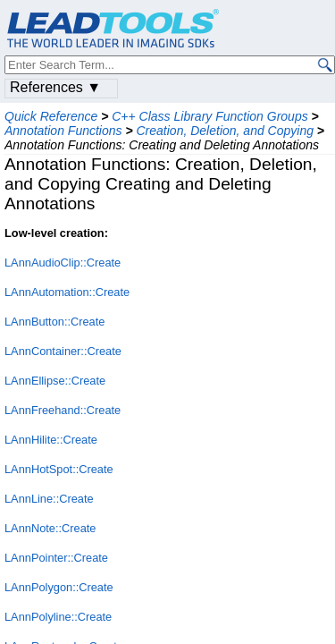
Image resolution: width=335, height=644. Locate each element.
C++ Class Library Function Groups (209, 116)
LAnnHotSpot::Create (59, 469)
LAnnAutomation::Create (67, 292)
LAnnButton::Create (54, 322)
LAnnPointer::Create (56, 558)
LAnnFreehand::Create (63, 410)
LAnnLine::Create (49, 499)
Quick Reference (51, 116)
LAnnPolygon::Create (59, 587)
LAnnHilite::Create (51, 440)
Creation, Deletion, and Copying (225, 131)
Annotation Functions (63, 131)
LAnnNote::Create (50, 528)
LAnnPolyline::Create (58, 617)
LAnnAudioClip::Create (63, 263)
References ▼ (55, 87)
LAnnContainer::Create (63, 351)
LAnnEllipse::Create (55, 381)
